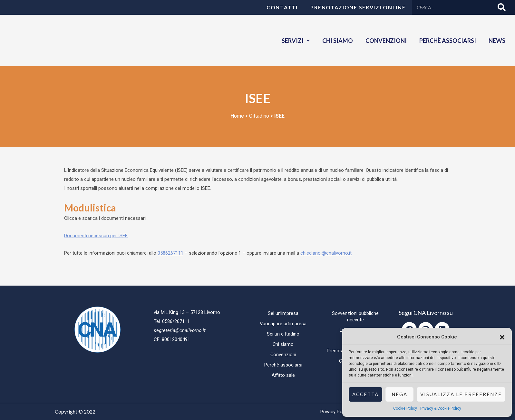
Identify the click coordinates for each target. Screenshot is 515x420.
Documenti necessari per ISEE (96, 236)
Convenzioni (385, 41)
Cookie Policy (405, 408)
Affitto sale (283, 375)
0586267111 (170, 253)
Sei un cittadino (283, 334)
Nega (399, 394)
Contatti (282, 7)
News (497, 41)
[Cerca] (502, 7)
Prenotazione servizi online (358, 7)
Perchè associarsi (447, 41)
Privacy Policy (335, 412)
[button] (502, 337)
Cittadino (259, 116)
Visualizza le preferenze (461, 394)
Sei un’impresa (283, 313)
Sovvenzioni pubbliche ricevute (355, 317)
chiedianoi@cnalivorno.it (326, 253)
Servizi (294, 41)
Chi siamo (337, 41)
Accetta (365, 394)
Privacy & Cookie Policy (441, 408)
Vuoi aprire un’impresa (283, 324)
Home (237, 116)
